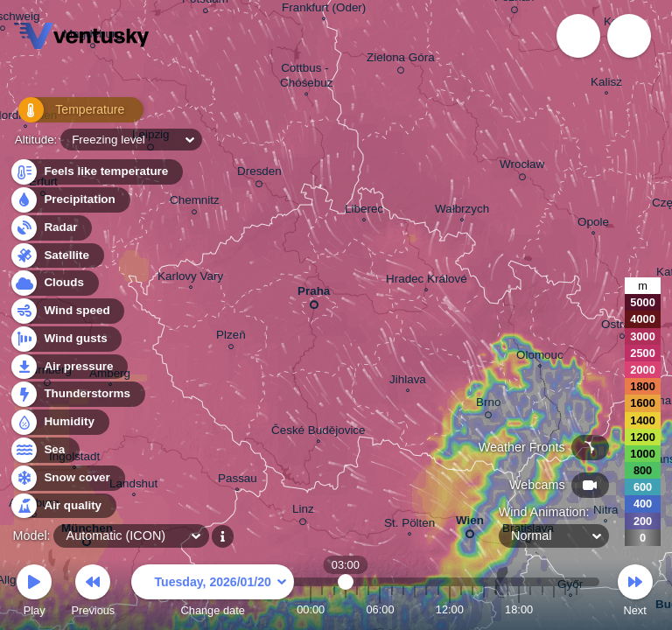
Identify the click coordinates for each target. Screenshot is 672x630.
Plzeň (231, 337)
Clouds (54, 283)
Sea (44, 450)
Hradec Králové (427, 281)
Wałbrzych (462, 211)
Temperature (69, 113)
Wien (470, 524)
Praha (314, 294)
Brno (488, 405)
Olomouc (540, 357)
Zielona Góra (401, 60)
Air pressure (69, 367)
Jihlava (408, 381)
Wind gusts (66, 339)
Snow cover (67, 478)
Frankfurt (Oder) (324, 10)
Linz (303, 512)
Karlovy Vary (190, 278)
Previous (93, 593)
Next (635, 593)
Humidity (59, 422)
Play (34, 593)
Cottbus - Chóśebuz (307, 77)
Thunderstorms (77, 394)
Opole (593, 224)
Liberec (364, 211)
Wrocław (522, 167)
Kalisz (606, 84)
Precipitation (70, 200)
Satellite (56, 256)
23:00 (577, 609)
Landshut (133, 486)
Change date (213, 593)
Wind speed (67, 311)
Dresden (259, 174)
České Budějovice (318, 432)
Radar (51, 228)
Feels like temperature (96, 172)
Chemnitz (195, 203)
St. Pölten (409, 525)
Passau (238, 480)
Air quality (63, 506)
